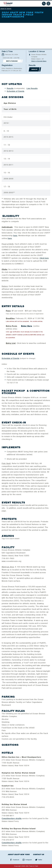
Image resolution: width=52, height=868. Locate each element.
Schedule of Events (15, 91)
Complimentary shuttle (12, 818)
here (15, 236)
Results (10, 88)
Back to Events (6, 9)
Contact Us (39, 855)
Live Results (32, 88)
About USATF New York (19, 855)
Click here (44, 258)
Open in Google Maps (39, 61)
